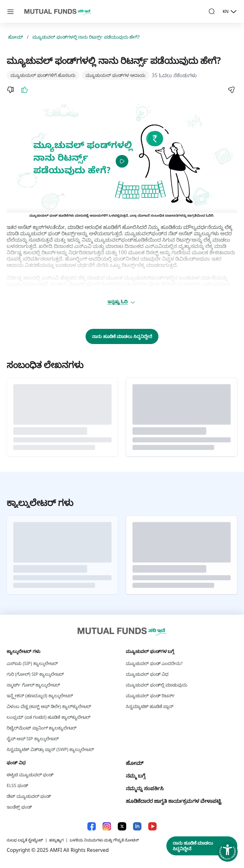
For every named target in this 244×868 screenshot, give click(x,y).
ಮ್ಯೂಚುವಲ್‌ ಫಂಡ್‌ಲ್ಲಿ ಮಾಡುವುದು (157, 685)
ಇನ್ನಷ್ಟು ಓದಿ (122, 302)
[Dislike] (10, 90)
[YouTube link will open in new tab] (152, 826)
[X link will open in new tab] (122, 826)
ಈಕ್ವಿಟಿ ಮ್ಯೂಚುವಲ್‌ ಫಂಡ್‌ (30, 775)
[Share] (231, 90)
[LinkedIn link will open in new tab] (137, 826)
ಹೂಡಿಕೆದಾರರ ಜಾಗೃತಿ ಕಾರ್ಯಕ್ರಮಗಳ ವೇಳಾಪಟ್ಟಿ (173, 801)
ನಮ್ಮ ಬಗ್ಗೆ (135, 776)
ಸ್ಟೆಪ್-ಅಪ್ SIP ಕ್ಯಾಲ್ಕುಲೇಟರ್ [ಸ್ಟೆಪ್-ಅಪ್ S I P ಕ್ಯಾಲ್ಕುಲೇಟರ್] (33, 739)
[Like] (24, 90)
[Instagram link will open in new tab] (107, 826)
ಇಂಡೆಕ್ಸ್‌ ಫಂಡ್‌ (19, 807)
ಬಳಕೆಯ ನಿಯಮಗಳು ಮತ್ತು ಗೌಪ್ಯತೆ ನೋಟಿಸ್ (104, 840)
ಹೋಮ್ (16, 37)
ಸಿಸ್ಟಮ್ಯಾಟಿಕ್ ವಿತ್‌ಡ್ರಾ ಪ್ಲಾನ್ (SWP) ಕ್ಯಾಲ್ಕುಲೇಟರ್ (50, 749)
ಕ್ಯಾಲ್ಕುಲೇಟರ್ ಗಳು (23, 651)
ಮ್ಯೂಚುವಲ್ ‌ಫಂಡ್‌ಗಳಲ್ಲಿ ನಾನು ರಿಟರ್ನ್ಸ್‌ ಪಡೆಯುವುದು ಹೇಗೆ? (86, 37)
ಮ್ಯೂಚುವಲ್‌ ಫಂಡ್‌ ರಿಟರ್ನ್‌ (150, 696)
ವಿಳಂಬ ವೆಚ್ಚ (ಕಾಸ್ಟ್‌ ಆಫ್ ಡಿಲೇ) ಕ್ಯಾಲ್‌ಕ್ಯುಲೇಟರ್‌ (49, 706)
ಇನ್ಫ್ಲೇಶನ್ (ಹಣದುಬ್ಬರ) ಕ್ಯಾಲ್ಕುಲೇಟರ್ (40, 696)
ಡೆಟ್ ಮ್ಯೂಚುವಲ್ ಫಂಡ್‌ (29, 796)
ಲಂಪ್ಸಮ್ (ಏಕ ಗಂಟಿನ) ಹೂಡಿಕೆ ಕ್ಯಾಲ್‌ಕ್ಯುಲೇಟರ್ (49, 717)
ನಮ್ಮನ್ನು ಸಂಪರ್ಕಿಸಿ (145, 788)
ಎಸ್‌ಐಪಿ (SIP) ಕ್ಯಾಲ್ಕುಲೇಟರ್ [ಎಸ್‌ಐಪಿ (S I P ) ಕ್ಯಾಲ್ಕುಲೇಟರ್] (32, 663)
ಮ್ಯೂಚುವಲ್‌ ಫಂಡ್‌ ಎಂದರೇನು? (154, 663)
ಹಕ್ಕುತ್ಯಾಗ (56, 840)
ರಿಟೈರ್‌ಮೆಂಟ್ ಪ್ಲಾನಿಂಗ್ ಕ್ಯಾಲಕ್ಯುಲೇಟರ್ (42, 728)
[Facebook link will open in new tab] (92, 826)
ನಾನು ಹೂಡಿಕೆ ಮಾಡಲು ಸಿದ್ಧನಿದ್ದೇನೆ (122, 336)
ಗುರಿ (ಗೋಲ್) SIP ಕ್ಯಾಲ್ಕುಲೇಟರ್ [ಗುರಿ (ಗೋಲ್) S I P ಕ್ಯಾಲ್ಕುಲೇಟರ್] (35, 674)
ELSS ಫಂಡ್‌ (17, 785)
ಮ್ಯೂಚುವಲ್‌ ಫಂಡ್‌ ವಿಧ (147, 674)
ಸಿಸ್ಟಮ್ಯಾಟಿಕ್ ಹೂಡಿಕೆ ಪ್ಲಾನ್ (150, 706)
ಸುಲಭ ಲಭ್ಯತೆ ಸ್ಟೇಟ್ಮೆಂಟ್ (25, 840)
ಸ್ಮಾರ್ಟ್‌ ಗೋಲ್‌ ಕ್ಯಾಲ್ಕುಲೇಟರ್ (33, 685)
